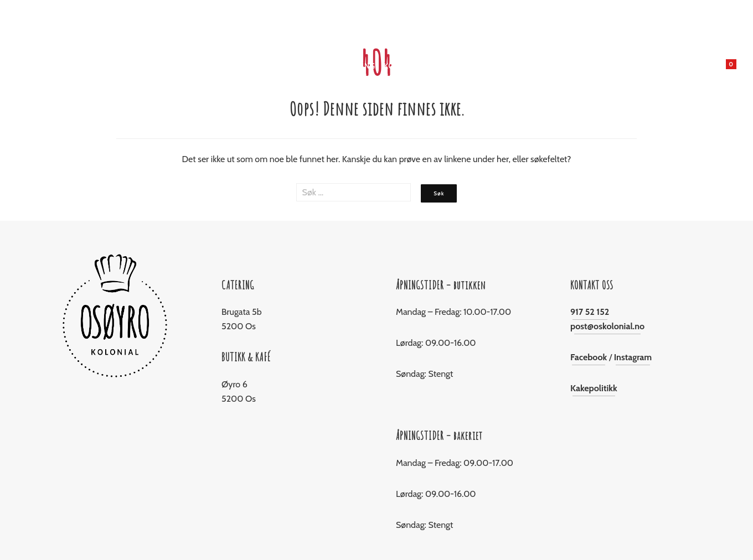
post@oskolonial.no (607, 326)
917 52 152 (590, 312)
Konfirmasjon (413, 66)
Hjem (209, 66)
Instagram (633, 357)
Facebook (589, 357)
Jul (323, 66)
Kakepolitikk (594, 388)
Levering (469, 66)
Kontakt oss (561, 66)
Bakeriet (291, 66)
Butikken (246, 66)
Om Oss (511, 66)
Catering (357, 66)
